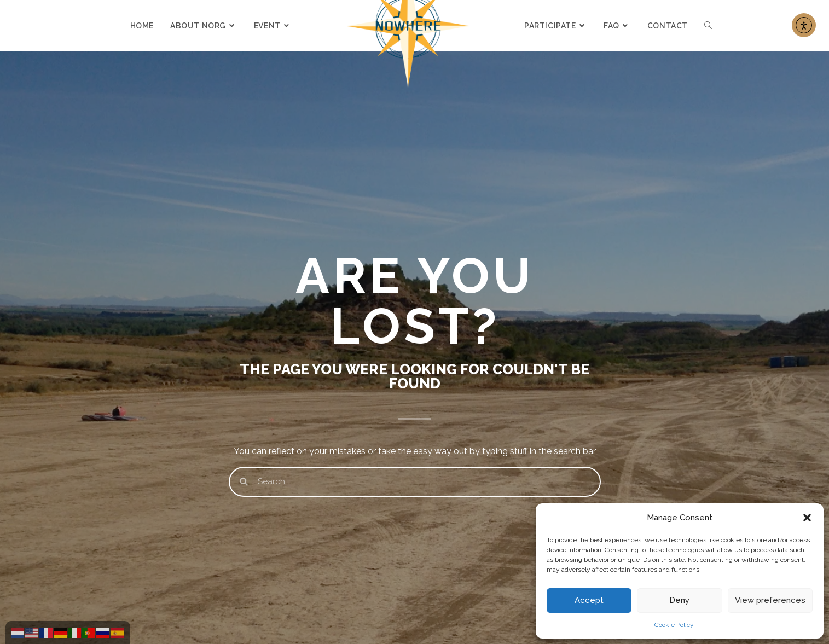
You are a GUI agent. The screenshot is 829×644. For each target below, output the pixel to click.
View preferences (770, 600)
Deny (679, 600)
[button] (807, 518)
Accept (589, 600)
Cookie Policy (674, 625)
